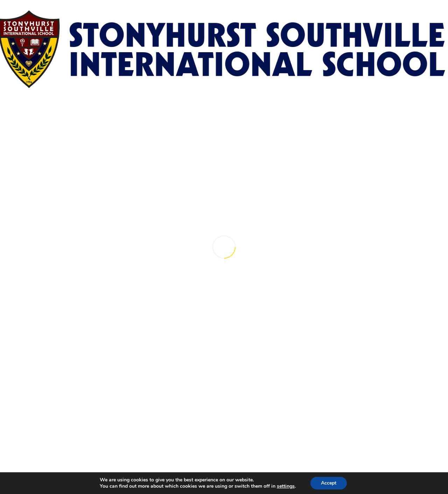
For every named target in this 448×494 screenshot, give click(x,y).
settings (286, 486)
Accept (329, 483)
